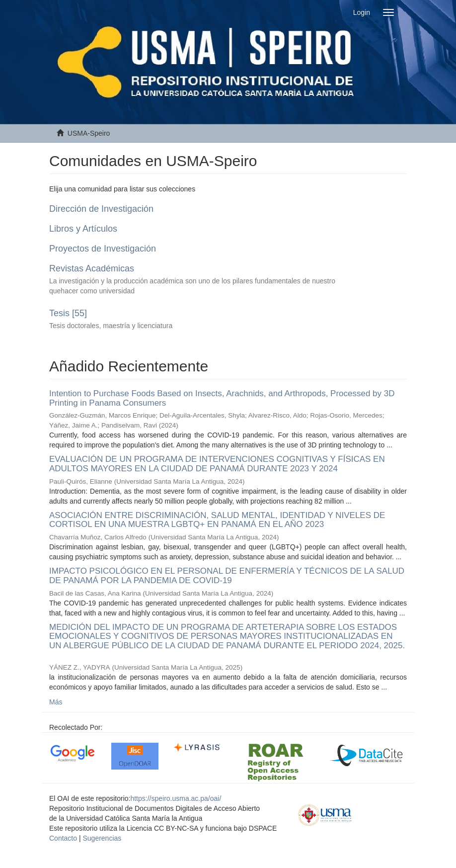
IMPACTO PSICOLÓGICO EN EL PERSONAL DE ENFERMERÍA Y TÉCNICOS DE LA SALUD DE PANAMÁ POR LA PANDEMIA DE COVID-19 (227, 576)
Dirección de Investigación (101, 209)
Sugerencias (102, 838)
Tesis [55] (68, 313)
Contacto (63, 838)
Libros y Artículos (83, 229)
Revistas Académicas (92, 268)
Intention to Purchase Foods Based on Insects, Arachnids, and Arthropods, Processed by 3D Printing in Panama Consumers (222, 398)
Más (56, 702)
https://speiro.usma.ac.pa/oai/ (176, 798)
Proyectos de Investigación (103, 249)
